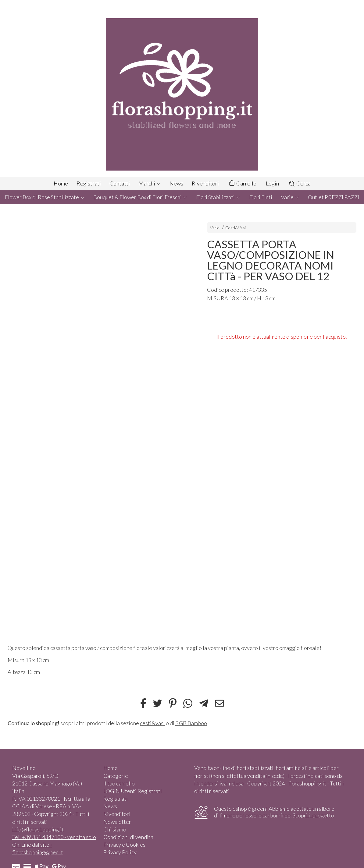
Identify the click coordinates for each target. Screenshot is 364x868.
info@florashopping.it (38, 829)
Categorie (116, 776)
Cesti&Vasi (236, 228)
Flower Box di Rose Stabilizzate (45, 197)
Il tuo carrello (119, 783)
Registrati (89, 183)
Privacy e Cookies (124, 845)
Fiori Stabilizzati (218, 197)
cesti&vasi (152, 723)
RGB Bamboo (191, 723)
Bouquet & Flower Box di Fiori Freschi (140, 197)
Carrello (242, 183)
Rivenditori (205, 183)
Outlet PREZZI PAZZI (334, 197)
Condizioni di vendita (128, 837)
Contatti (120, 183)
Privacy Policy (120, 852)
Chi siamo (115, 829)
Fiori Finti (261, 197)
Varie (290, 197)
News (176, 183)
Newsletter (117, 822)
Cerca (300, 183)
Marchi (150, 183)
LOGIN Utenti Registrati (133, 791)
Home (61, 183)
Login (272, 183)
